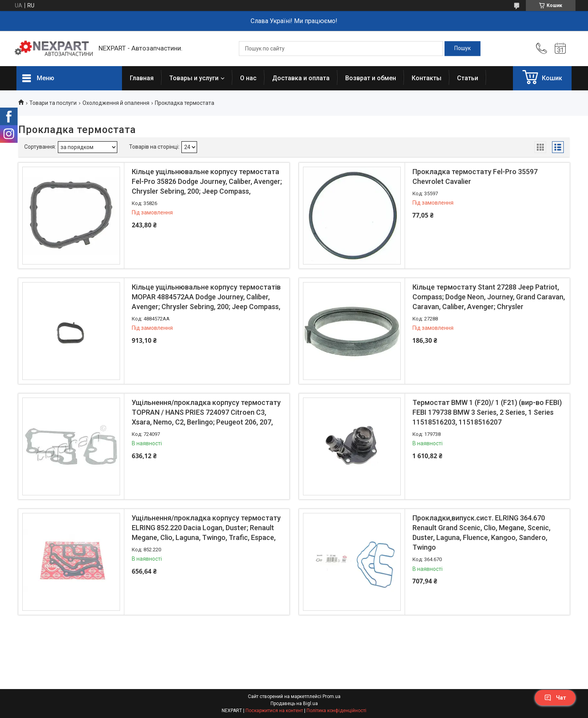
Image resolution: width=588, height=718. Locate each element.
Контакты (427, 78)
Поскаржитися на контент (274, 711)
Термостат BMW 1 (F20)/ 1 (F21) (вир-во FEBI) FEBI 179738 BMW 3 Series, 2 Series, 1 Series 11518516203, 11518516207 (487, 412)
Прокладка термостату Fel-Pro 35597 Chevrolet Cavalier (475, 176)
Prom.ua (332, 696)
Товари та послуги (53, 103)
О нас (248, 78)
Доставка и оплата (301, 78)
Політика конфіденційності (336, 711)
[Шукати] (463, 49)
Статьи (468, 78)
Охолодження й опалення (116, 103)
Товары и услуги (194, 78)
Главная (142, 78)
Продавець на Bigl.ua (294, 704)
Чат (555, 698)
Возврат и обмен (371, 78)
